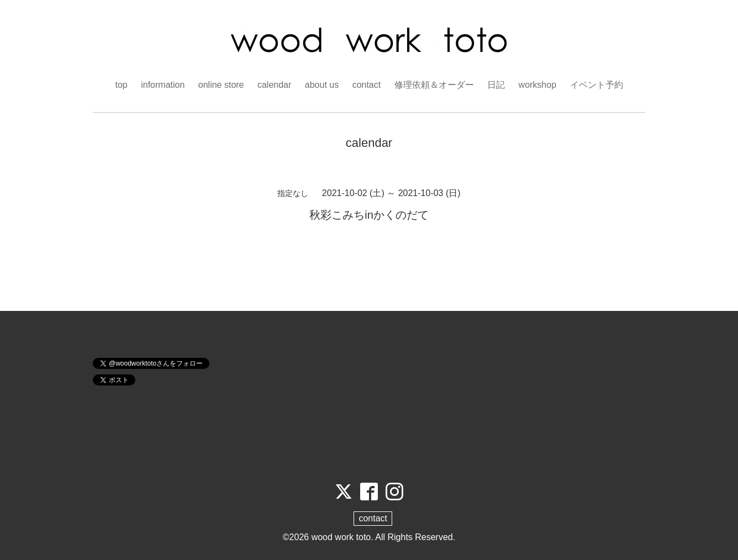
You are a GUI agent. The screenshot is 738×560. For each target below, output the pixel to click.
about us (322, 85)
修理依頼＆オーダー (434, 85)
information (163, 85)
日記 (496, 85)
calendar (274, 85)
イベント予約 (597, 85)
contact (367, 85)
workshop (537, 85)
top (121, 85)
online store (221, 85)
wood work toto (341, 537)
